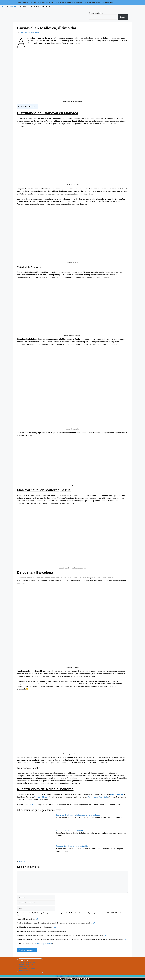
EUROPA (62, 3)
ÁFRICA (72, 3)
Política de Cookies (72, 976)
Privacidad (60, 976)
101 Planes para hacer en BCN (27, 963)
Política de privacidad (44, 944)
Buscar (123, 17)
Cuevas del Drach (41, 797)
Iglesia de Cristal (117, 794)
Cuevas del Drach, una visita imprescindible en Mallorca (78, 815)
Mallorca (12, 6)
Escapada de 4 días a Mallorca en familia (72, 846)
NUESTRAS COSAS (95, 3)
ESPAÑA (46, 3)
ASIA (54, 3)
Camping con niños (24, 967)
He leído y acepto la (35, 944)
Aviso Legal (85, 976)
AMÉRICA (81, 3)
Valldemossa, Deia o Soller (98, 797)
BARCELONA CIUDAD (32, 3)
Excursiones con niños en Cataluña (28, 969)
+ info (37, 919)
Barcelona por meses (24, 971)
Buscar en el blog (96, 13)
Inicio (4, 6)
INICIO (20, 2)
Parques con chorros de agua (26, 965)
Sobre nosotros (108, 2)
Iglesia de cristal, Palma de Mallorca (70, 830)
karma (33, 804)
